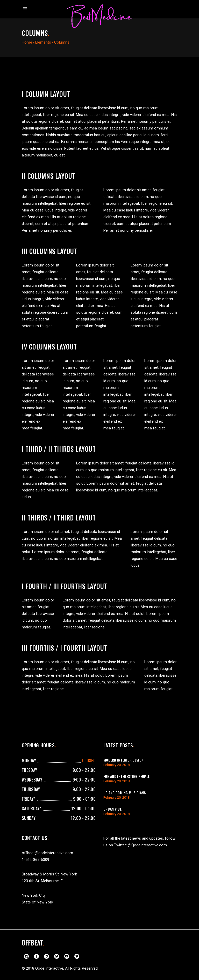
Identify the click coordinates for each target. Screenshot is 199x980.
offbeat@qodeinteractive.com (47, 853)
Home (27, 42)
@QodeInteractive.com (147, 845)
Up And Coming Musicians (125, 793)
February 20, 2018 (116, 765)
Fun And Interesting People (126, 776)
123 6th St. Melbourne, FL (43, 881)
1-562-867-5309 (35, 860)
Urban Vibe (112, 809)
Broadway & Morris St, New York (49, 874)
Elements (43, 42)
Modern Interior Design (123, 760)
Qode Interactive (49, 968)
